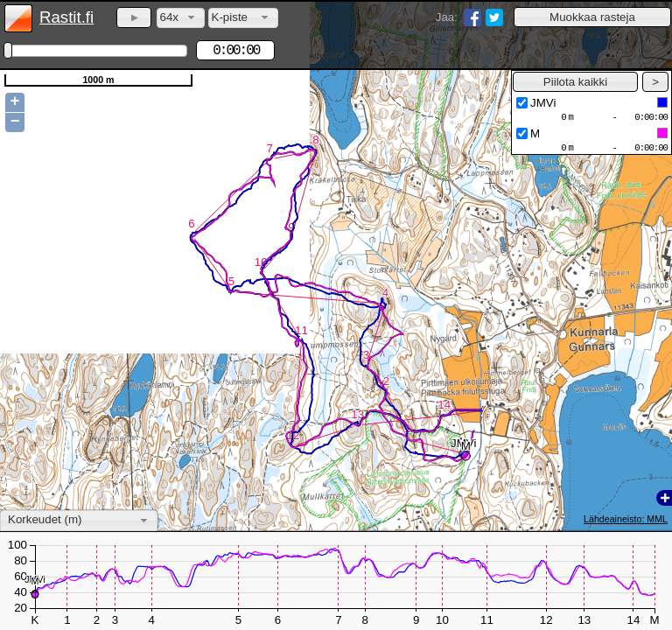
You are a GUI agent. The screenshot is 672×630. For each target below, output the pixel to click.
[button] (592, 17)
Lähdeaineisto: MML (626, 519)
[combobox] (181, 18)
